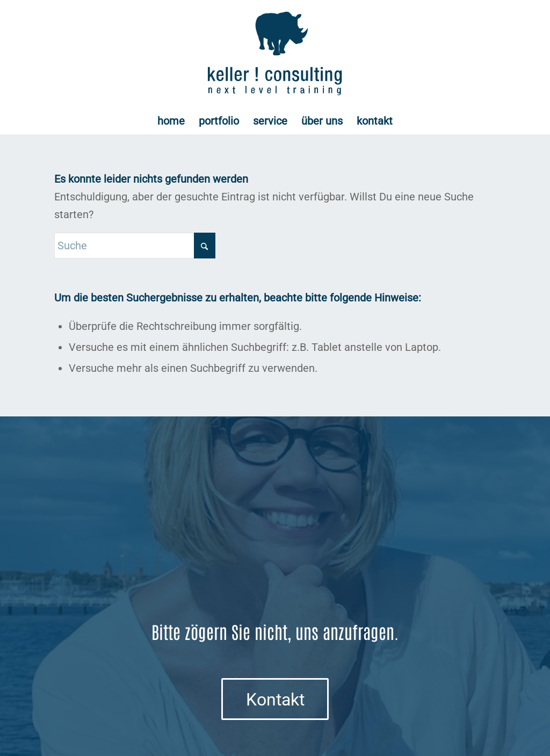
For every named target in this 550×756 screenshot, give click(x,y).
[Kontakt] (275, 699)
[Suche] (135, 246)
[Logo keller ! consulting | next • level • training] (275, 54)
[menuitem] (171, 121)
